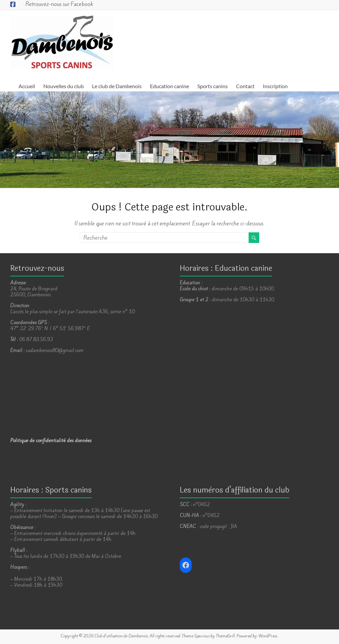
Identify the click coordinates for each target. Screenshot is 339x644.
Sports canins (213, 86)
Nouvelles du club (64, 86)
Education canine (169, 86)
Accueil (27, 86)
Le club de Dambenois (117, 86)
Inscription (275, 86)
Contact (245, 86)
